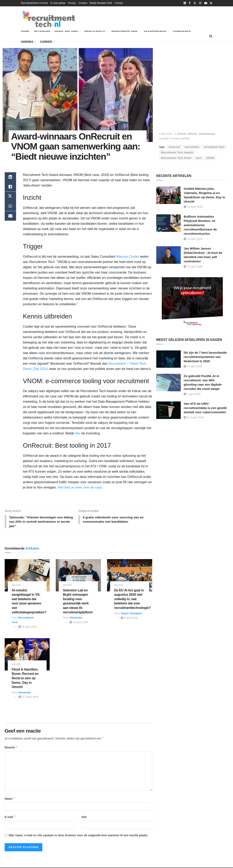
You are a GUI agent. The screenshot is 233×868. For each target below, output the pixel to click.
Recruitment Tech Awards (177, 153)
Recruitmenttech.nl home (34, 3)
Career (46, 42)
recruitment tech (214, 147)
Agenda (27, 42)
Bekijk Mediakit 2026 (101, 3)
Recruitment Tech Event (176, 158)
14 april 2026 (193, 366)
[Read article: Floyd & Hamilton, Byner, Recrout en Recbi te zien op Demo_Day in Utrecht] (27, 655)
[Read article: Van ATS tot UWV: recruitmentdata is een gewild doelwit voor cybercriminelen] (168, 410)
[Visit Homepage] (49, 19)
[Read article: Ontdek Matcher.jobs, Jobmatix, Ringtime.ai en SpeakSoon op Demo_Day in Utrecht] (168, 195)
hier (78, 433)
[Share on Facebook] (10, 187)
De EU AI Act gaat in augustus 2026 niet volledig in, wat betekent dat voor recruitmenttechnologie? (132, 599)
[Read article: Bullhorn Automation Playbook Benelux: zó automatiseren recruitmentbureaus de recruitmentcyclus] (168, 223)
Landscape (182, 31)
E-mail (10, 817)
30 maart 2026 (194, 417)
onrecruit (174, 147)
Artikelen (42, 31)
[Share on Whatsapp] (10, 206)
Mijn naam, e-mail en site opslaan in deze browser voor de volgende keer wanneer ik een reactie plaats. (78, 836)
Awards (182, 134)
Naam (10, 799)
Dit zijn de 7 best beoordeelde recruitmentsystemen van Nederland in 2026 (205, 357)
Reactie (11, 748)
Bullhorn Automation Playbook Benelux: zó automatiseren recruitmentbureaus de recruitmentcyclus (200, 225)
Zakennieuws (207, 134)
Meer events (94, 31)
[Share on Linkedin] (10, 177)
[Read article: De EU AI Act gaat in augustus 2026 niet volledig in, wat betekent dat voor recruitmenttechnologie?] (130, 576)
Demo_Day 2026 (67, 30)
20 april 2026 (28, 627)
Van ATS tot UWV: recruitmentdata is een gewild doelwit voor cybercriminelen (205, 408)
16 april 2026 (79, 623)
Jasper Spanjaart (131, 614)
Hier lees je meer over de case (80, 487)
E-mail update (58, 3)
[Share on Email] (10, 216)
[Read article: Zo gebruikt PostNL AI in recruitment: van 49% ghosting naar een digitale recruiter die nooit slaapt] (168, 383)
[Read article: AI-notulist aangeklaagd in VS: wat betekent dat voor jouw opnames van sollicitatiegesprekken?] (27, 576)
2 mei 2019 (165, 134)
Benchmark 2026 (126, 30)
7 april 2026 (192, 394)
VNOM (210, 158)
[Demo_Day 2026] (192, 302)
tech (199, 158)
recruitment (192, 147)
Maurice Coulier (128, 257)
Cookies (83, 3)
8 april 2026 (129, 618)
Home (25, 31)
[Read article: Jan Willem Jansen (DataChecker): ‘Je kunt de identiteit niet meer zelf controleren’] (168, 255)
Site (84, 817)
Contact (119, 3)
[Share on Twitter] (10, 197)
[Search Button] (211, 36)
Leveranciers (155, 31)
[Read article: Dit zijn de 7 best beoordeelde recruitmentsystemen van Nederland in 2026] (168, 359)
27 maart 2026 (28, 697)
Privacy (72, 3)
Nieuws (193, 134)
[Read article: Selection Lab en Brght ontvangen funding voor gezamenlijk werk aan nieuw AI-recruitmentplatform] (78, 576)
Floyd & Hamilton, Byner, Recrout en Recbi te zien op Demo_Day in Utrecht (25, 679)
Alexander (76, 618)
